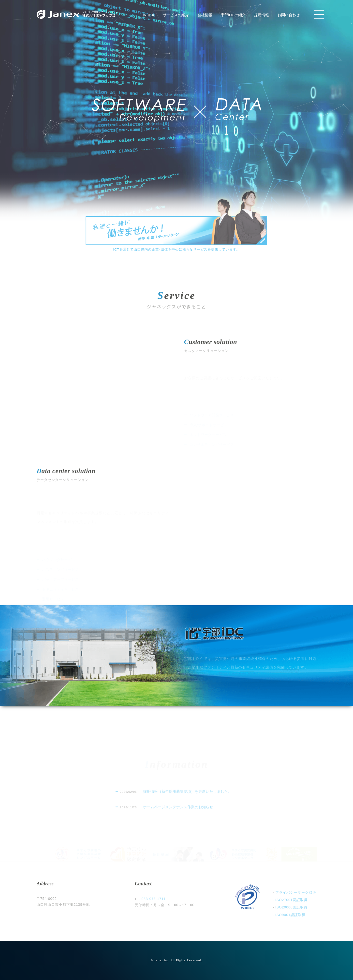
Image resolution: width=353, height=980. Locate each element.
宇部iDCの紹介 (233, 15)
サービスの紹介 (176, 15)
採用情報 (262, 15)
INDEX (149, 15)
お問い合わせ (289, 15)
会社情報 (205, 15)
